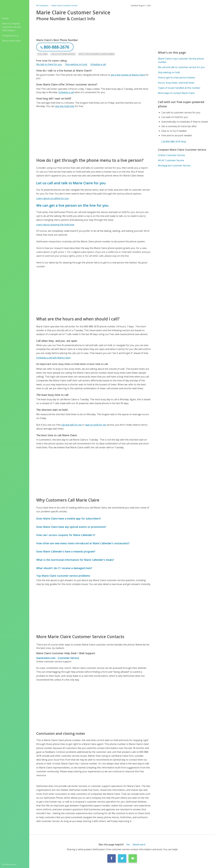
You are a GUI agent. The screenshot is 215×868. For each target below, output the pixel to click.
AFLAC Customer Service (171, 160)
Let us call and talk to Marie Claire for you (71, 183)
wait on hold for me (96, 425)
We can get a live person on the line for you (72, 205)
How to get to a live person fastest (177, 78)
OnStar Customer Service (171, 155)
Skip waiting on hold (76, 64)
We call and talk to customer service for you (181, 67)
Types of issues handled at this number (179, 88)
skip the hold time (65, 106)
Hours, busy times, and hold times (176, 83)
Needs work (139, 844)
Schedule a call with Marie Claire (53, 358)
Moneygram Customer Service (174, 166)
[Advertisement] (94, 133)
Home (5, 18)
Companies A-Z (10, 36)
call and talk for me (71, 425)
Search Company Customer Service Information (12, 27)
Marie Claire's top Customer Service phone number (181, 60)
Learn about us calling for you (52, 198)
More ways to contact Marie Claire (176, 93)
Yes (128, 844)
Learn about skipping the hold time (55, 225)
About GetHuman (12, 41)
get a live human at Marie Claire (128, 75)
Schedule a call (98, 64)
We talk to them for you (49, 64)
